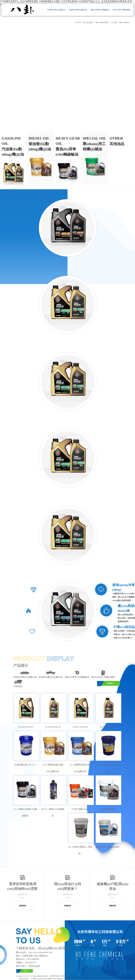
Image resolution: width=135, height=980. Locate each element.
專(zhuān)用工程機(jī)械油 (122, 10)
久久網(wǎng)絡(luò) (37, 979)
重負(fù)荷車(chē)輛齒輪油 (100, 10)
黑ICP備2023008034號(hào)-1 (54, 979)
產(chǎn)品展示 (88, 23)
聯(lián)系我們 (124, 23)
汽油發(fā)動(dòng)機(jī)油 (56, 10)
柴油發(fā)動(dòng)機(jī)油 (78, 10)
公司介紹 (78, 23)
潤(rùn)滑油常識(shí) (102, 23)
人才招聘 (114, 23)
